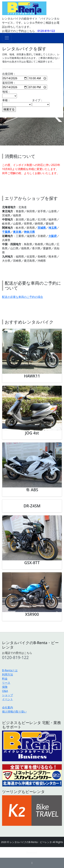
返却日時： (25, 85)
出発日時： (25, 76)
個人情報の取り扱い (14, 712)
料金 (5, 679)
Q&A (5, 691)
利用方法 (8, 674)
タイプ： (41, 103)
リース (6, 683)
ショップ (8, 695)
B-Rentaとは (10, 670)
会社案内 (8, 707)
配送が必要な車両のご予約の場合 (23, 297)
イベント (8, 699)
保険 (5, 687)
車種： (17, 103)
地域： (10, 94)
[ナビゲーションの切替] (7, 38)
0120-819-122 (46, 31)
